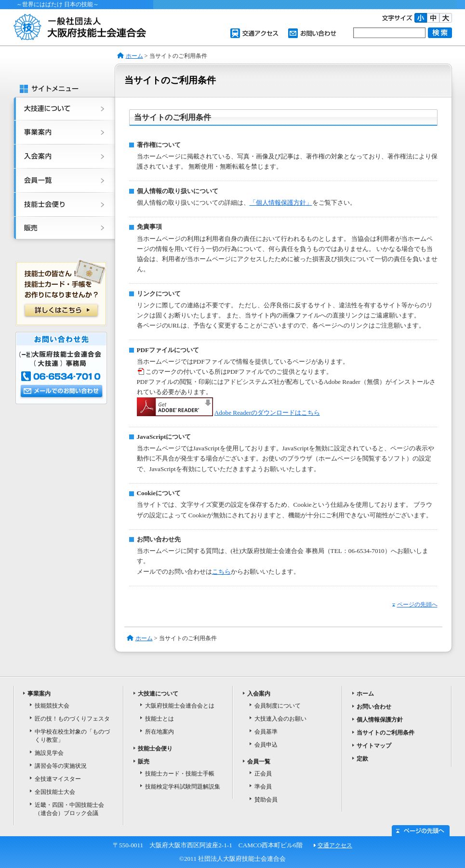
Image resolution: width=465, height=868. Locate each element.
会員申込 (266, 745)
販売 (62, 231)
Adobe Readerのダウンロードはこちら (267, 413)
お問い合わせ (312, 33)
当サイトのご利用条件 (385, 733)
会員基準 (266, 732)
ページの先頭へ (415, 605)
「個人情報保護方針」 (281, 203)
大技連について (62, 109)
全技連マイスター (58, 779)
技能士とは (159, 719)
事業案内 (62, 133)
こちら (221, 572)
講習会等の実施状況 (61, 766)
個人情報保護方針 (380, 720)
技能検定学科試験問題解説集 (183, 787)
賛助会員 (266, 800)
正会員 (263, 774)
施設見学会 (49, 753)
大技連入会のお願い (280, 719)
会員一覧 (62, 181)
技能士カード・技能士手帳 (180, 774)
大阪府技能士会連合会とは (180, 706)
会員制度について (278, 706)
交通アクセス (254, 33)
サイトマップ (374, 746)
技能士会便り (62, 205)
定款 (362, 759)
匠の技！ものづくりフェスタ (72, 719)
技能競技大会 (52, 706)
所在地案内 (159, 732)
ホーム (134, 56)
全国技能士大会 (55, 792)
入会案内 (62, 157)
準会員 (263, 787)
